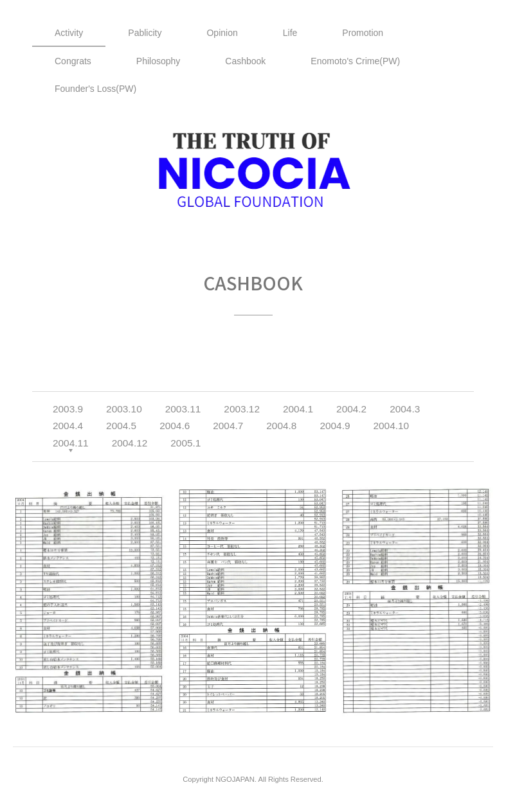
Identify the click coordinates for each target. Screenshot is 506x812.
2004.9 (335, 426)
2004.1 (298, 409)
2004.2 (351, 409)
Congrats (73, 61)
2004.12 (130, 443)
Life (290, 33)
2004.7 (228, 426)
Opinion (222, 33)
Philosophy (158, 61)
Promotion (363, 33)
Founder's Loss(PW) (95, 89)
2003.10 (124, 409)
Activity (69, 33)
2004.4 (68, 426)
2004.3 (405, 409)
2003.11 (183, 409)
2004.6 (175, 426)
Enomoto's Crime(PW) (355, 61)
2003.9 (68, 409)
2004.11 (71, 443)
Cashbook (245, 61)
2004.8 (281, 426)
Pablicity (145, 33)
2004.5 (121, 426)
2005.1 (185, 443)
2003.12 (242, 409)
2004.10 (391, 426)
